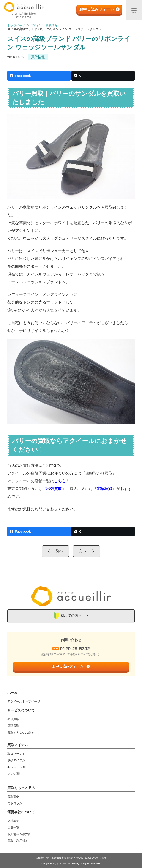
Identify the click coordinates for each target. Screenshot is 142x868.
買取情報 (38, 57)
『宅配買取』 (105, 489)
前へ (59, 551)
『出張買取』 (54, 489)
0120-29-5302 (75, 649)
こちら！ (62, 481)
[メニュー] (134, 10)
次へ (83, 551)
